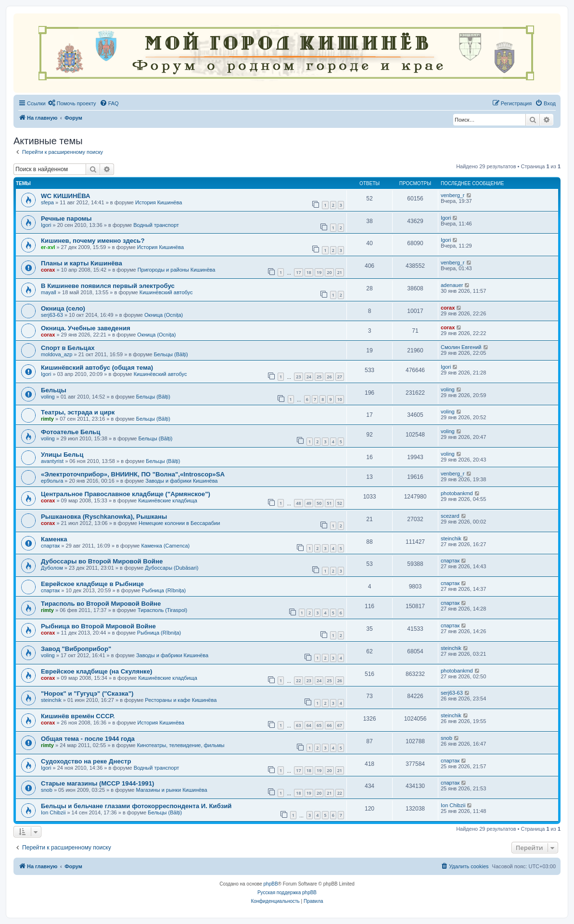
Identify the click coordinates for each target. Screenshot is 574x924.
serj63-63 (52, 315)
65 (319, 725)
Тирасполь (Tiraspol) (162, 610)
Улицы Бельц (62, 455)
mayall (49, 292)
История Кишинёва (159, 202)
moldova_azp (57, 354)
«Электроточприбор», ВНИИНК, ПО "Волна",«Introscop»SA (133, 474)
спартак (50, 546)
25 (319, 377)
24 (309, 377)
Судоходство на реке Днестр (86, 761)
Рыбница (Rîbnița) (164, 590)
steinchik (451, 538)
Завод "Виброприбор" (76, 649)
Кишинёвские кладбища (168, 500)
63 (298, 725)
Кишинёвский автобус (166, 292)
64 (309, 725)
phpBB (271, 884)
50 (319, 503)
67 (340, 725)
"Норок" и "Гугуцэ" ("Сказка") (87, 693)
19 (319, 272)
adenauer (452, 285)
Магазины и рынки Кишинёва (171, 790)
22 (298, 681)
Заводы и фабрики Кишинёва (181, 481)
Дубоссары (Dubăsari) (172, 568)
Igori (46, 225)
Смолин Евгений (461, 347)
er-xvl (48, 247)
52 (340, 503)
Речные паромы (66, 219)
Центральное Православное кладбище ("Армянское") (126, 494)
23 (298, 377)
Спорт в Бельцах (68, 348)
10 (340, 399)
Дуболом (52, 568)
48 (298, 503)
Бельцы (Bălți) (171, 354)
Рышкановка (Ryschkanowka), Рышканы (104, 517)
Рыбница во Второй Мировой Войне (98, 626)
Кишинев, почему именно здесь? (93, 241)
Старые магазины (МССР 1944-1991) (97, 783)
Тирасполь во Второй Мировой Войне (101, 604)
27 (340, 377)
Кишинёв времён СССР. (78, 716)
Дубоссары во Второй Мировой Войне (102, 561)
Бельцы (54, 390)
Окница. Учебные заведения (86, 328)
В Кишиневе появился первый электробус (108, 286)
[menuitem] (72, 103)
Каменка (54, 539)
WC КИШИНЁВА (66, 196)
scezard (450, 516)
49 (309, 503)
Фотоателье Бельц (70, 432)
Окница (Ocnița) (164, 315)
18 (309, 272)
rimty (47, 419)
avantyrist (52, 461)
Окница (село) (63, 308)
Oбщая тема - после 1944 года (88, 739)
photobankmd (457, 493)
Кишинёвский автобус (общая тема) (97, 368)
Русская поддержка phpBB (287, 893)
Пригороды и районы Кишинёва (177, 270)
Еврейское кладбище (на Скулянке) (96, 671)
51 (329, 503)
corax (48, 270)
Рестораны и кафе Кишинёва (181, 700)
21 (340, 272)
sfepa (47, 202)
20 (329, 272)
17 (298, 272)
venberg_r (453, 195)
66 (329, 725)
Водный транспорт (156, 225)
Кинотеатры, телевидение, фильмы (181, 745)
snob (446, 738)
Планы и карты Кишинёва (82, 263)
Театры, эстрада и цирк (78, 412)
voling (48, 397)
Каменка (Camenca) (165, 546)
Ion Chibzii (53, 812)
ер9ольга (52, 481)
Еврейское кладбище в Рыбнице (92, 584)
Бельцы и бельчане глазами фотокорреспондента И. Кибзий (136, 806)
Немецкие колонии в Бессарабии (179, 523)
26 (329, 377)
